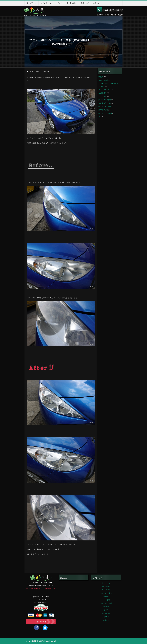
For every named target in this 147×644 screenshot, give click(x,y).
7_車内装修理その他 (104, 103)
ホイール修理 (106, 586)
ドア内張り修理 (103, 110)
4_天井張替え (102, 93)
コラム (100, 117)
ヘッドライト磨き (106, 593)
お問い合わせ (41, 622)
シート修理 (106, 600)
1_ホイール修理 (103, 80)
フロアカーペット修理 (105, 113)
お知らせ (101, 77)
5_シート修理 (102, 96)
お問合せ (106, 620)
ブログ (106, 610)
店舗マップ (106, 617)
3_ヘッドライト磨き (34, 71)
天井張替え (106, 596)
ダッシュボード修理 (104, 107)
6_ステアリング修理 (104, 100)
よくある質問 (106, 613)
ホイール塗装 (106, 590)
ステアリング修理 (106, 603)
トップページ (106, 583)
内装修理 (106, 607)
